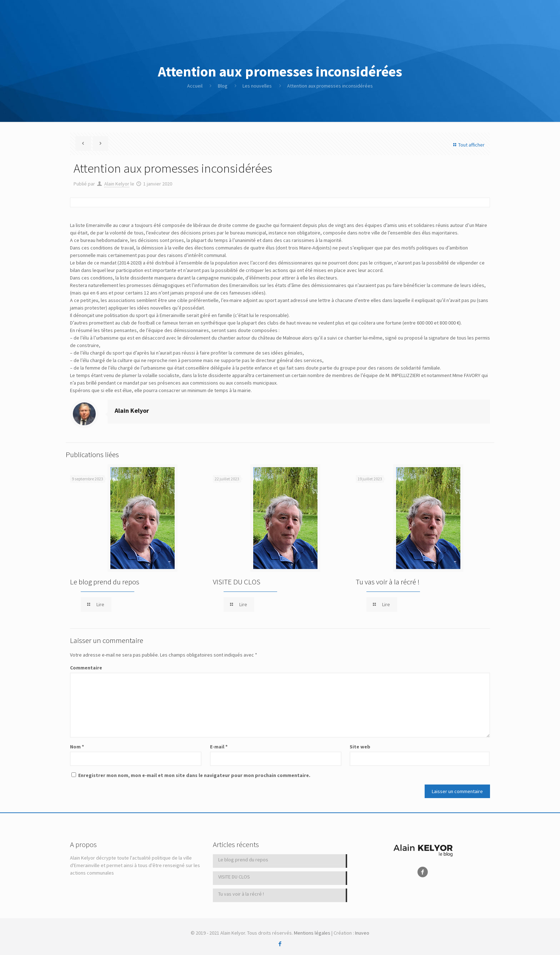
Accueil (195, 86)
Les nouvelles (257, 86)
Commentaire (86, 668)
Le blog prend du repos (105, 582)
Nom (77, 747)
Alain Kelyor (117, 184)
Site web (360, 747)
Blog (223, 86)
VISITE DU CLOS (237, 582)
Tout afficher (468, 145)
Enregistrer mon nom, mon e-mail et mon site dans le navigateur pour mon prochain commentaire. (194, 775)
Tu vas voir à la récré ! (388, 582)
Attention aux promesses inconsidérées (330, 86)
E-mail (219, 747)
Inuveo (362, 933)
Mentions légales (312, 933)
